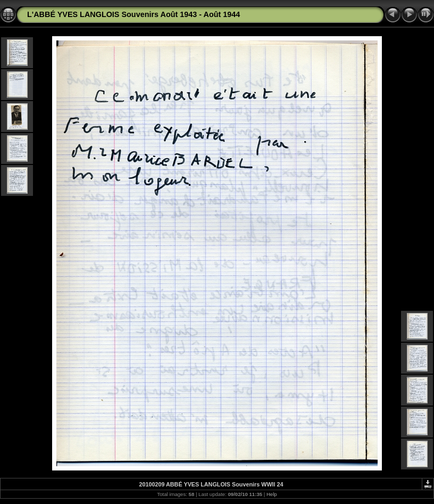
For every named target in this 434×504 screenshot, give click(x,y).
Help (272, 494)
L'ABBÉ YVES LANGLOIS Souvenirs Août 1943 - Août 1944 (133, 14)
